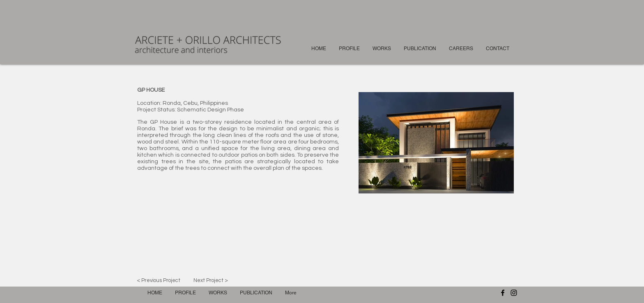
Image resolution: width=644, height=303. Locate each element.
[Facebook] (503, 293)
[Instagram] (514, 293)
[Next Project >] (210, 280)
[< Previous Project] (159, 280)
